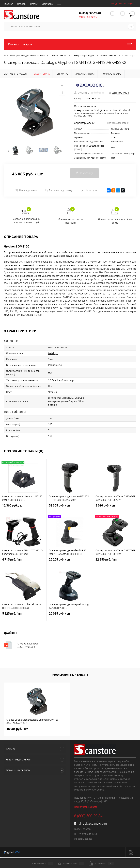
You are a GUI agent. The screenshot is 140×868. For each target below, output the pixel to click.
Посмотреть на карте (86, 808)
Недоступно (90, 192)
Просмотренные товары (70, 676)
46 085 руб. (17, 730)
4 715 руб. (23, 563)
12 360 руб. (23, 509)
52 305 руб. (70, 509)
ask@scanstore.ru (95, 825)
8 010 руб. (117, 509)
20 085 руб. (70, 617)
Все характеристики (118, 123)
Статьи (34, 4)
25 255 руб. (70, 563)
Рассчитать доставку (59, 192)
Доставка (47, 4)
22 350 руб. (117, 563)
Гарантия (62, 4)
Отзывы (22, 4)
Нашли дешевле (26, 192)
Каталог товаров (70, 44)
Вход (114, 4)
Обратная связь (88, 17)
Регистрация (126, 4)
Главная (9, 4)
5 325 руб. (23, 617)
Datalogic (116, 133)
